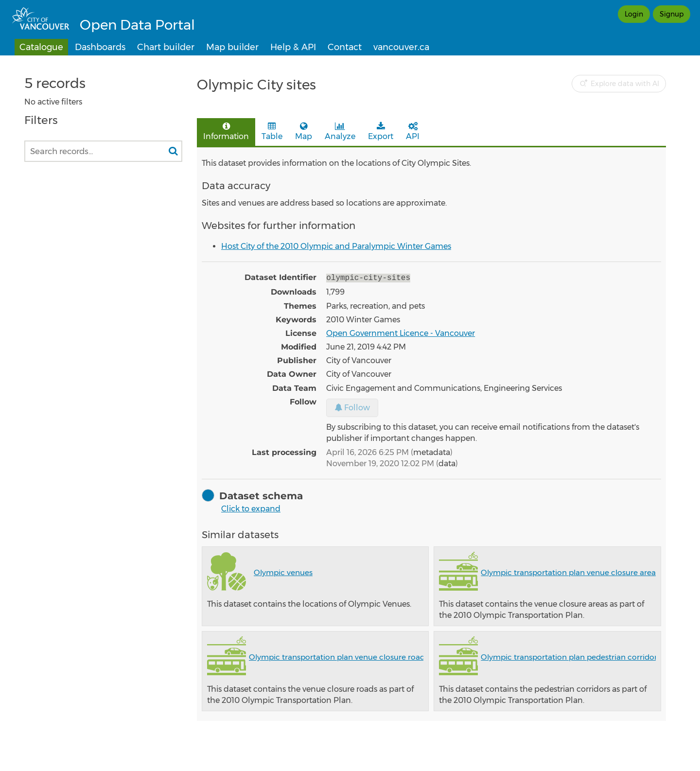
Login (634, 14)
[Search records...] (103, 151)
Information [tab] (226, 131)
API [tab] (413, 131)
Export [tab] (381, 131)
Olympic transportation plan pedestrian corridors (571, 656)
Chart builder (166, 47)
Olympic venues (283, 571)
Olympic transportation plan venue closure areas (570, 571)
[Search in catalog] (173, 151)
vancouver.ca (401, 47)
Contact (345, 47)
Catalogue (41, 47)
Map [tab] (304, 131)
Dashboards (100, 47)
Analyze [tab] (340, 131)
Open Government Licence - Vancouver (401, 332)
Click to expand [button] (251, 508)
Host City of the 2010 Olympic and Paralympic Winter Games (336, 246)
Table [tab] (272, 131)
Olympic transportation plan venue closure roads (339, 656)
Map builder (232, 47)
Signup (672, 14)
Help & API (293, 47)
